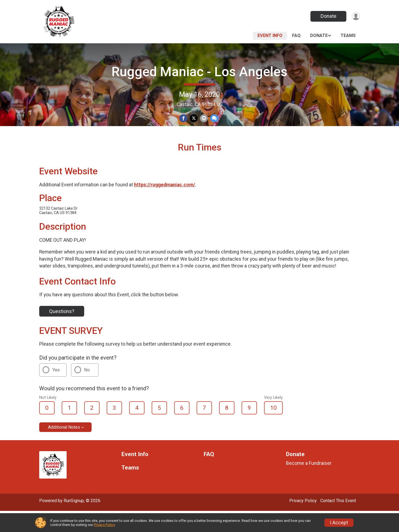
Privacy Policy (104, 525)
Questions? (62, 332)
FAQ (296, 35)
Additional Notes (64, 449)
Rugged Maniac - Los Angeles (200, 72)
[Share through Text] (213, 119)
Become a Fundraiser (309, 485)
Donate (326, 16)
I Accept (339, 523)
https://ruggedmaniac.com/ (165, 206)
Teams (348, 35)
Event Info (270, 35)
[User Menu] (355, 16)
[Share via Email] (203, 119)
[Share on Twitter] (194, 119)
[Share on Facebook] (184, 119)
